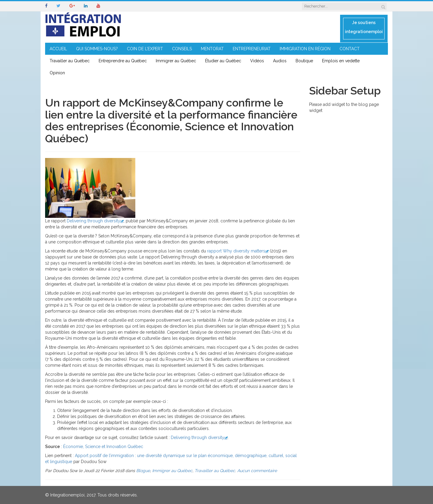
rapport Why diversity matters (238, 251)
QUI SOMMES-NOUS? (97, 49)
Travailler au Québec (70, 61)
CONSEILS (182, 49)
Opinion (57, 73)
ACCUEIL (58, 49)
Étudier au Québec (223, 61)
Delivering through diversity (95, 221)
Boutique (304, 61)
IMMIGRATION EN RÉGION (305, 49)
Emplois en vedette (341, 61)
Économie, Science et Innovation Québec (103, 447)
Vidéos (257, 61)
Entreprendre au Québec (123, 61)
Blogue (143, 471)
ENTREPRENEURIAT (252, 49)
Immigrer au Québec (176, 61)
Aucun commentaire (257, 471)
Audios (280, 61)
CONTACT (350, 49)
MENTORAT (212, 49)
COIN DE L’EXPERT (145, 49)
